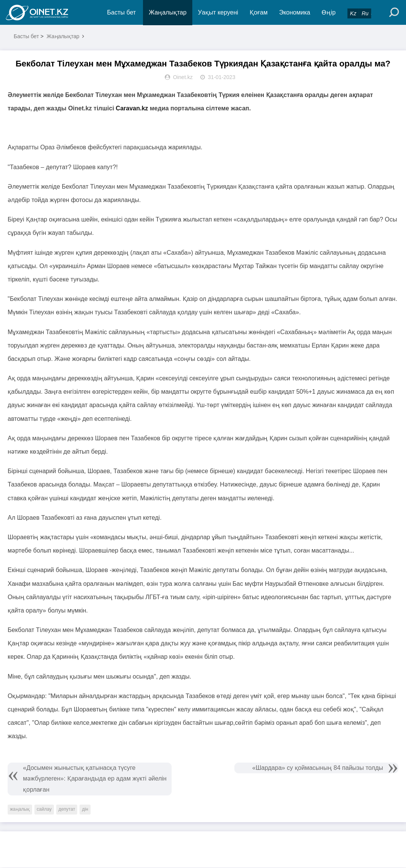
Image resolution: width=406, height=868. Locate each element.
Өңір (329, 12)
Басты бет (121, 12)
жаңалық (20, 810)
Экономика (295, 12)
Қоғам (259, 12)
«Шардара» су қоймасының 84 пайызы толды (318, 768)
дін (85, 810)
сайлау (44, 810)
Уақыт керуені (218, 12)
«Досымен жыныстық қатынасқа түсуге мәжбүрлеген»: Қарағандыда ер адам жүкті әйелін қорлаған (95, 779)
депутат (67, 810)
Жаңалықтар (168, 12)
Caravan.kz (132, 109)
